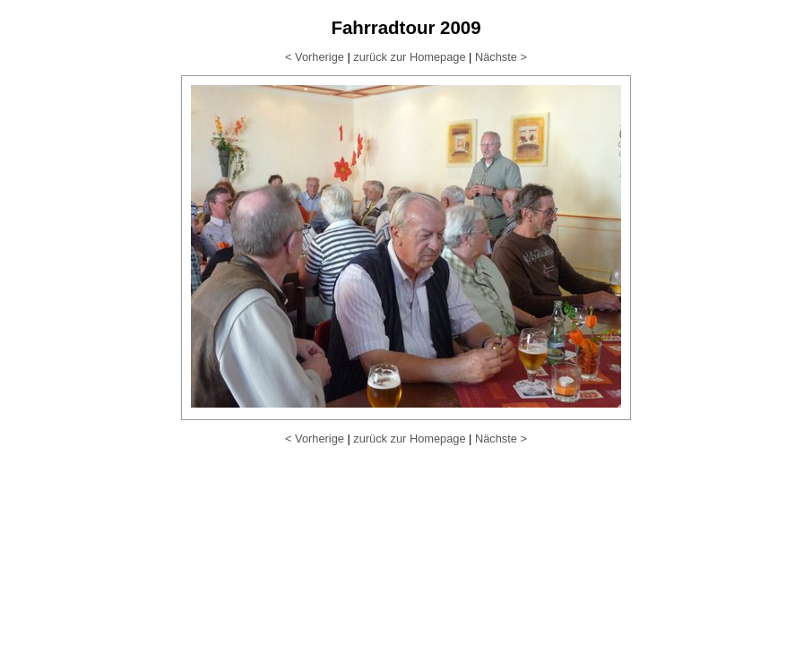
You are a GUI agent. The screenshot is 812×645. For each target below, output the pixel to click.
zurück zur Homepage (409, 57)
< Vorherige (315, 57)
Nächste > (501, 57)
